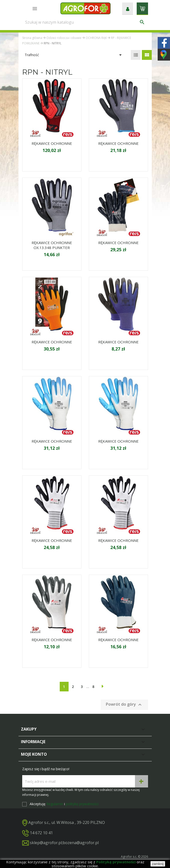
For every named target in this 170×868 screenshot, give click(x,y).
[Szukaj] (85, 22)
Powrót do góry (124, 705)
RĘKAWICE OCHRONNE (52, 143)
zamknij (158, 864)
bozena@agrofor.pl (81, 843)
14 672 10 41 (41, 833)
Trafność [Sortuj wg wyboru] (74, 55)
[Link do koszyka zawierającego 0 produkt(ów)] (142, 8)
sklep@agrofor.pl (46, 843)
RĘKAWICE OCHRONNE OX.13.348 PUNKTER (52, 245)
